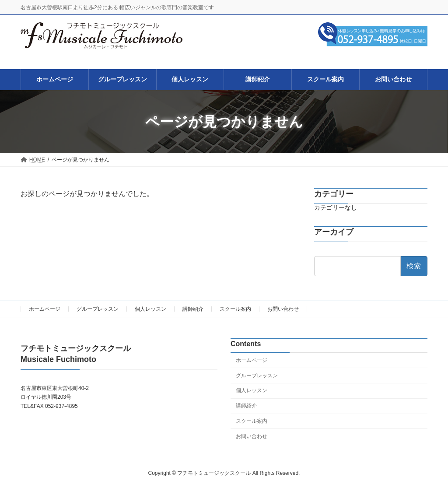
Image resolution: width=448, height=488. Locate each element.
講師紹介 (193, 309)
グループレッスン (98, 309)
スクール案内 (235, 309)
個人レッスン (150, 309)
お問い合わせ (283, 309)
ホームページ (45, 309)
